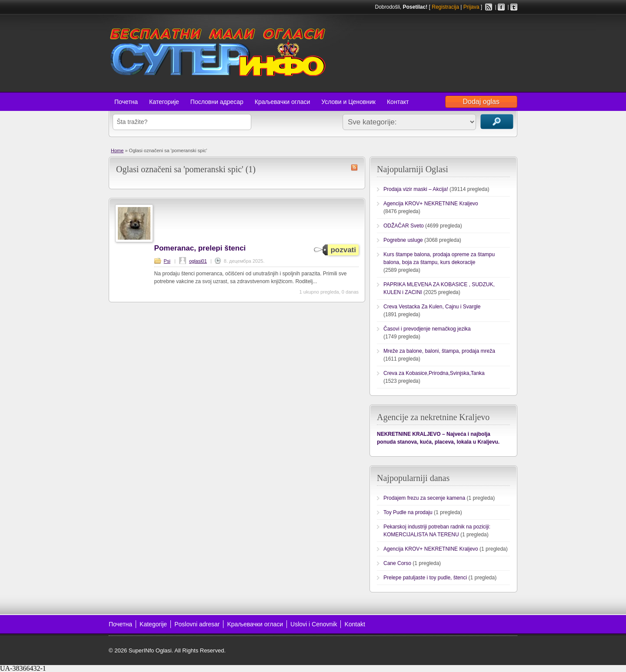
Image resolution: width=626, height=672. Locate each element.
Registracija (445, 7)
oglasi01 (198, 261)
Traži (497, 122)
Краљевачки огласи (282, 102)
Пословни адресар (217, 102)
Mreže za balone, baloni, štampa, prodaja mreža (439, 351)
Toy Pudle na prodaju (408, 512)
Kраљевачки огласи (255, 624)
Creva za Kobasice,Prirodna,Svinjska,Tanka (434, 373)
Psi (167, 261)
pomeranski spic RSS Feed (354, 167)
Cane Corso (397, 563)
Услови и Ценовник (348, 102)
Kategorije (153, 624)
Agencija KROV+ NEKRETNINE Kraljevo (431, 204)
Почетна (126, 102)
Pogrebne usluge (403, 240)
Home (117, 150)
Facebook (501, 7)
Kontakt (355, 624)
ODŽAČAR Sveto (404, 226)
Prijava (471, 7)
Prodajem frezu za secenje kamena (424, 498)
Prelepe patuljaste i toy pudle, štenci (425, 578)
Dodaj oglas (481, 102)
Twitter (514, 7)
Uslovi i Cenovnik (314, 624)
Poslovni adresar (197, 624)
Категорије (164, 102)
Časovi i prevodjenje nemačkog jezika (427, 329)
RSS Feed (489, 7)
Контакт (398, 102)
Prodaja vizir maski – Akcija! (416, 189)
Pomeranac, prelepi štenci (200, 248)
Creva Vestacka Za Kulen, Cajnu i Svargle (432, 307)
